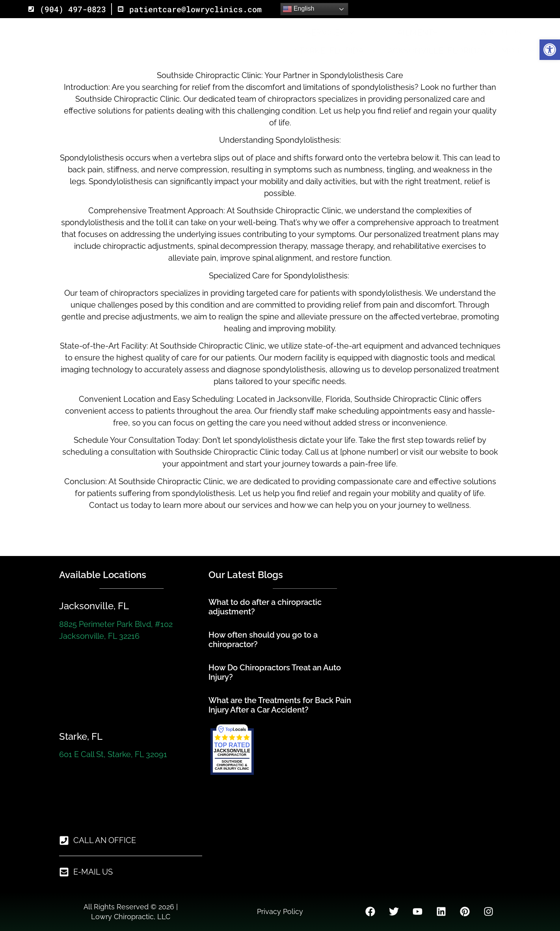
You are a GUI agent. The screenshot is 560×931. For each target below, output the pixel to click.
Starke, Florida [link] (329, 51)
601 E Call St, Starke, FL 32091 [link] (113, 754)
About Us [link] (501, 33)
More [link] (518, 51)
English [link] (299, 9)
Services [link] (330, 33)
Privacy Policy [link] (280, 911)
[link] (550, 50)
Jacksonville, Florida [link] (433, 51)
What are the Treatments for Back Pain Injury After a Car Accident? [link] (280, 705)
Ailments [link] (418, 33)
